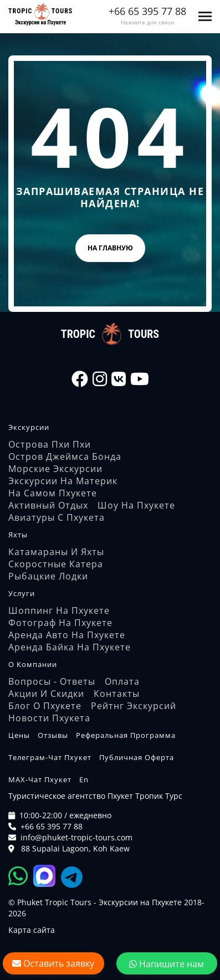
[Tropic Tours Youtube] (140, 379)
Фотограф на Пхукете (60, 623)
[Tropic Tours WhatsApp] (21, 876)
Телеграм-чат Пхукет (50, 757)
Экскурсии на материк (63, 481)
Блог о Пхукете (45, 706)
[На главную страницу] (40, 12)
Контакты (117, 694)
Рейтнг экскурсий (134, 706)
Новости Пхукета (49, 718)
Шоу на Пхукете (136, 505)
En (84, 779)
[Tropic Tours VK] (119, 379)
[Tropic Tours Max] (47, 876)
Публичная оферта (137, 757)
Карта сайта (32, 930)
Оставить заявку (53, 963)
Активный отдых (48, 505)
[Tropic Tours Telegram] (72, 876)
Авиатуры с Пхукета (57, 517)
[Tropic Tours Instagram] (100, 379)
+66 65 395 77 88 (147, 11)
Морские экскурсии (55, 469)
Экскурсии (29, 427)
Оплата (122, 681)
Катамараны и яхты (56, 552)
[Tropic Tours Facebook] (80, 379)
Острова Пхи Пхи (50, 444)
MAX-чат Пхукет (40, 779)
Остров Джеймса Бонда (65, 456)
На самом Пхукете (53, 493)
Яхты (18, 535)
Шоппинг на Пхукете (59, 610)
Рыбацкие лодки (48, 576)
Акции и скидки (46, 694)
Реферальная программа (126, 735)
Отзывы (53, 735)
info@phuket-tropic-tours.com (76, 837)
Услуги (22, 593)
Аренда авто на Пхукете (67, 635)
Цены (19, 735)
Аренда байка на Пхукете (70, 647)
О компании (33, 664)
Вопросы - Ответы (52, 681)
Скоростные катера (56, 564)
